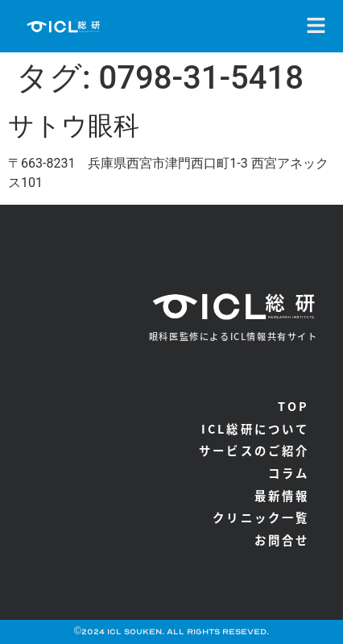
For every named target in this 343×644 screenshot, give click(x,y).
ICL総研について (256, 428)
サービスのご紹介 (254, 450)
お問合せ (282, 540)
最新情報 (282, 495)
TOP (294, 406)
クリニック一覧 (261, 517)
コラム (289, 473)
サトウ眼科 (74, 126)
